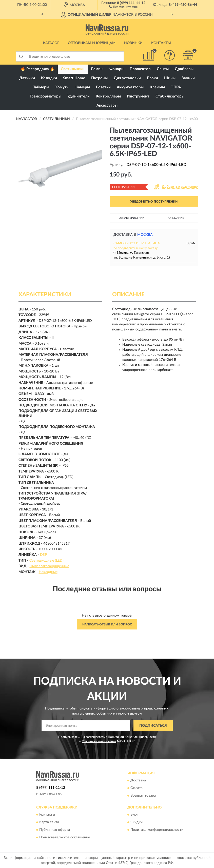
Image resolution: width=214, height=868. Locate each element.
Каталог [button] (51, 43)
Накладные (48, 572)
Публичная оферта (55, 830)
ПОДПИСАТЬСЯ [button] (153, 726)
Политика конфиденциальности (157, 830)
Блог (134, 815)
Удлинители (79, 96)
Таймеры (41, 87)
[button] (123, 7)
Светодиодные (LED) (46, 561)
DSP (43, 555)
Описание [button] (176, 218)
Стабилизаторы (170, 96)
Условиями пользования (99, 741)
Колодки (49, 78)
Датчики (27, 78)
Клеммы (157, 87)
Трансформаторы (45, 96)
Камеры (83, 87)
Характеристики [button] (132, 218)
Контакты (161, 43)
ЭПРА (176, 87)
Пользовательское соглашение (65, 838)
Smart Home (74, 78)
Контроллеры (108, 96)
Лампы (97, 69)
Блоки (152, 78)
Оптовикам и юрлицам (92, 43)
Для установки (127, 78)
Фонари (116, 69)
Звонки (188, 78)
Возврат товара (143, 796)
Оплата (137, 788)
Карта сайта (49, 822)
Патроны (99, 78)
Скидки (137, 822)
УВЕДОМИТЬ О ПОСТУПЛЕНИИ (154, 202)
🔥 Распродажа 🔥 (38, 69)
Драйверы (184, 69)
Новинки (133, 43)
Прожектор (140, 69)
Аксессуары (107, 105)
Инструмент (138, 96)
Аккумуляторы (130, 87)
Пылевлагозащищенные (49, 566)
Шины (170, 78)
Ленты (163, 69)
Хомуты (62, 87)
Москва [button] (145, 235)
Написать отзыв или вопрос (107, 624)
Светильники (73, 69)
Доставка (138, 780)
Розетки (103, 87)
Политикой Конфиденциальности (132, 737)
